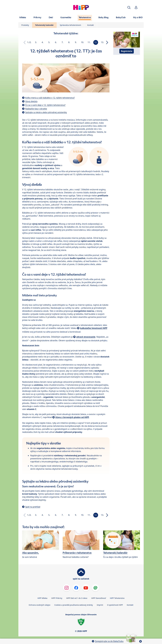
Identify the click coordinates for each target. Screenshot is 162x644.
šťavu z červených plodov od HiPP (72, 417)
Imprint (100, 605)
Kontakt (91, 25)
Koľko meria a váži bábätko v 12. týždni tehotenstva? (50, 98)
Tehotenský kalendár (44, 25)
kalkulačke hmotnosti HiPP (94, 328)
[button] (129, 8)
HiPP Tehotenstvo (117, 598)
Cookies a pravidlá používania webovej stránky (74, 605)
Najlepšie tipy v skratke (36, 109)
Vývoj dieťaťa (31, 101)
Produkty (25, 25)
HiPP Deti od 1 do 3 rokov (77, 598)
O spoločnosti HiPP (115, 605)
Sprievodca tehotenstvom (70, 25)
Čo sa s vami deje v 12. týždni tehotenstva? (45, 105)
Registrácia (127, 51)
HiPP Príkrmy (57, 598)
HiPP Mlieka (42, 598)
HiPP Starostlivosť (99, 598)
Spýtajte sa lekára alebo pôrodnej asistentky (46, 112)
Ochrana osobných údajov (40, 605)
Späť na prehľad (33, 507)
